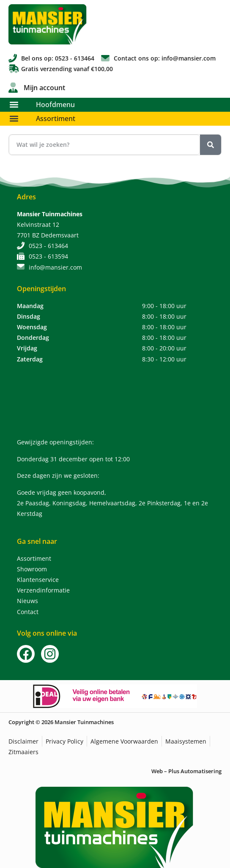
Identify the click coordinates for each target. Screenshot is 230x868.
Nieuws (27, 601)
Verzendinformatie (43, 590)
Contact (28, 612)
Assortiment (56, 118)
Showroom (32, 569)
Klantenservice (38, 580)
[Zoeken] (211, 145)
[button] (14, 105)
